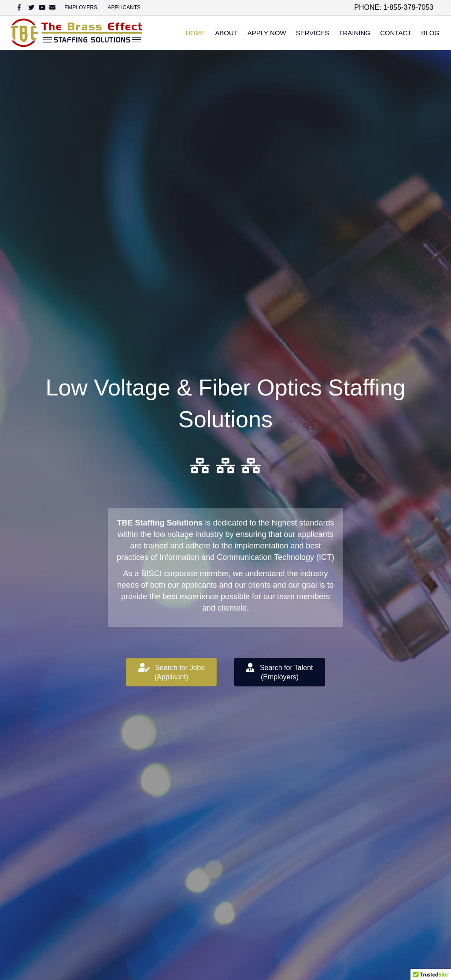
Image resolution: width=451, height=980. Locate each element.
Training (355, 33)
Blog (430, 33)
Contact (396, 33)
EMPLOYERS (81, 7)
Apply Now (267, 33)
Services (313, 33)
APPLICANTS (124, 7)
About (226, 33)
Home (195, 33)
